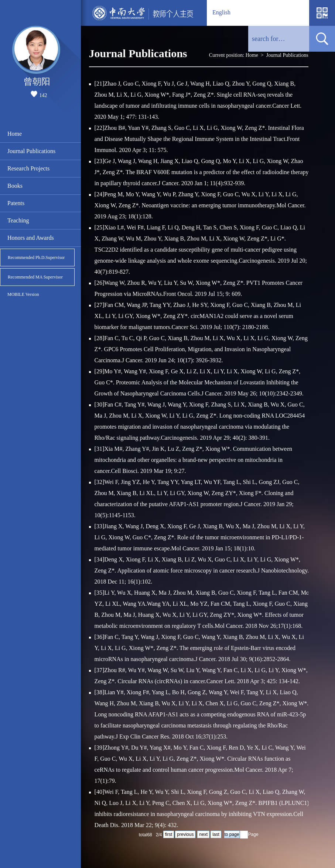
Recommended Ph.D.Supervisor (36, 257)
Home (15, 134)
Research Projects (28, 168)
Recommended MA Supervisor (35, 277)
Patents (16, 203)
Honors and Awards (31, 238)
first (169, 834)
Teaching (18, 220)
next (203, 834)
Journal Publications (31, 151)
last (216, 834)
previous (185, 834)
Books (15, 186)
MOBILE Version (23, 294)
